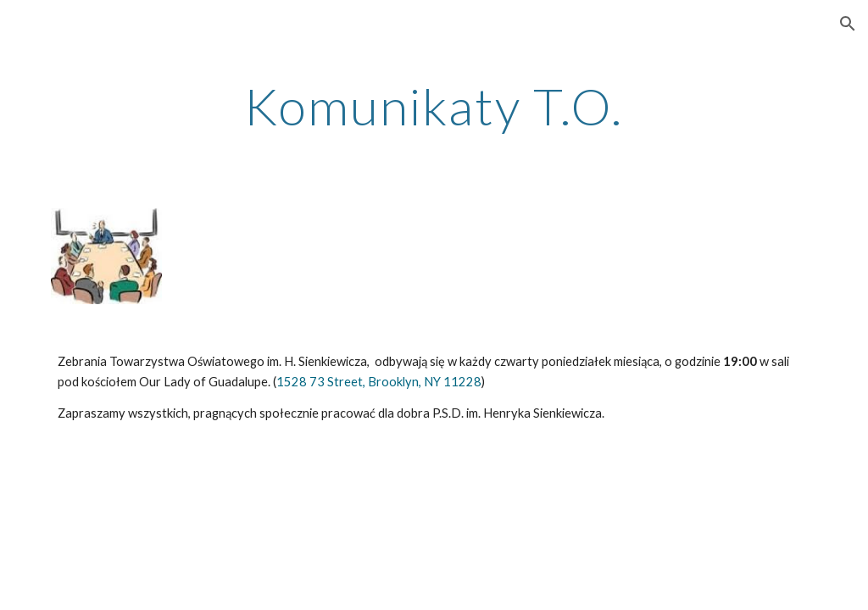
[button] (848, 24)
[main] (434, 106)
